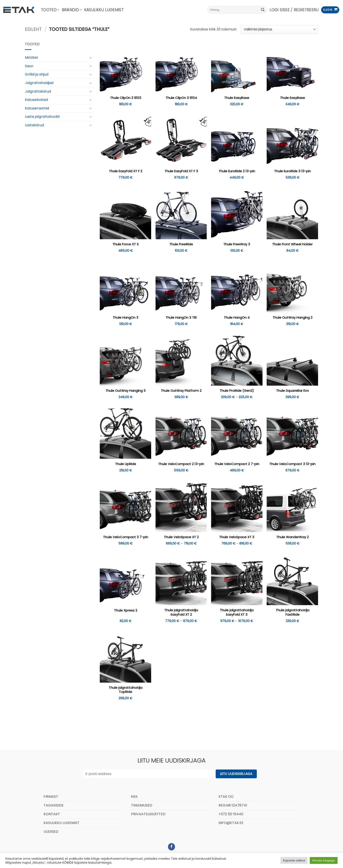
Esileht (33, 29)
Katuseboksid (36, 100)
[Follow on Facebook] (172, 847)
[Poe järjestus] (280, 29)
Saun (29, 66)
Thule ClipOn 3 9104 (181, 98)
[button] (294, 10)
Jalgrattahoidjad (39, 83)
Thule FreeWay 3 (237, 244)
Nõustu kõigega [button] (324, 860)
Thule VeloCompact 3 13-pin (292, 464)
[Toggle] (91, 58)
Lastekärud (34, 125)
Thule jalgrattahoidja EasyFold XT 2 (181, 612)
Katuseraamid (37, 108)
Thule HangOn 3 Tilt (181, 318)
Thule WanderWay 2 (292, 537)
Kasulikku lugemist (104, 10)
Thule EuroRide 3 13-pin (292, 171)
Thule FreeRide (181, 244)
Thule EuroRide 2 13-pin (237, 171)
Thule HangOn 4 (237, 318)
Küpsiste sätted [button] (294, 860)
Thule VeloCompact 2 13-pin (181, 464)
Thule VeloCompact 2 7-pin (237, 464)
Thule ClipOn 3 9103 (126, 98)
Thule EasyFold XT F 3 (181, 171)
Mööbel (31, 57)
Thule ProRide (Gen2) (237, 391)
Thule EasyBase (237, 98)
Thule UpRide (126, 464)
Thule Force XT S (126, 244)
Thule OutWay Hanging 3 (125, 391)
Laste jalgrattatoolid (42, 117)
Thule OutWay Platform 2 (181, 391)
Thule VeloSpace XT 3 (237, 537)
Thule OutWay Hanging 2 (292, 318)
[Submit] (263, 10)
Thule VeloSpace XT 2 (181, 537)
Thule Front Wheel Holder (292, 244)
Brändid (72, 10)
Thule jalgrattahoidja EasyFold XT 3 (237, 612)
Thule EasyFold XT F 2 (126, 171)
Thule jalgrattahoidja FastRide (292, 612)
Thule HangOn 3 (125, 318)
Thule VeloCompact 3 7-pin (126, 537)
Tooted (50, 10)
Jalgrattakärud (38, 91)
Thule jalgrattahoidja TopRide (126, 690)
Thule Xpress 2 (126, 610)
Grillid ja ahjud (37, 74)
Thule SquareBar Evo (292, 391)
